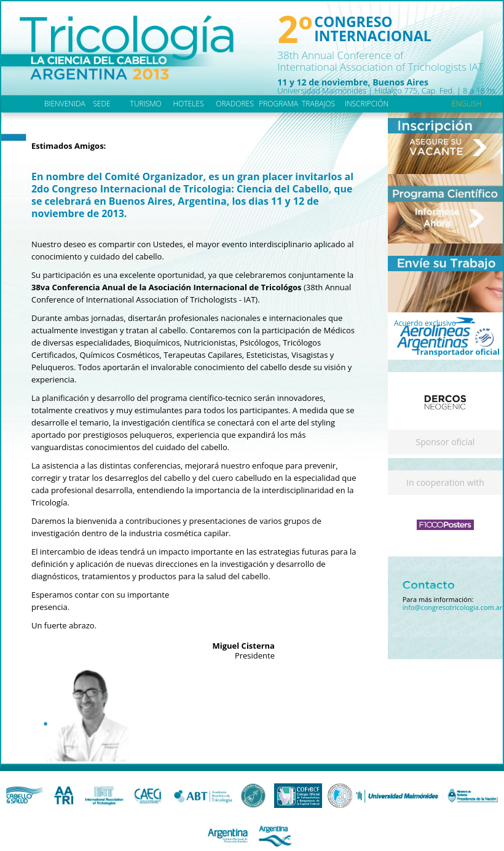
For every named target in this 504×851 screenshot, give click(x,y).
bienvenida (65, 104)
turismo (146, 104)
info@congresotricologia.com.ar (453, 607)
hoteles (188, 104)
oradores (234, 104)
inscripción (367, 104)
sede (101, 104)
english (467, 104)
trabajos (318, 104)
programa (278, 104)
